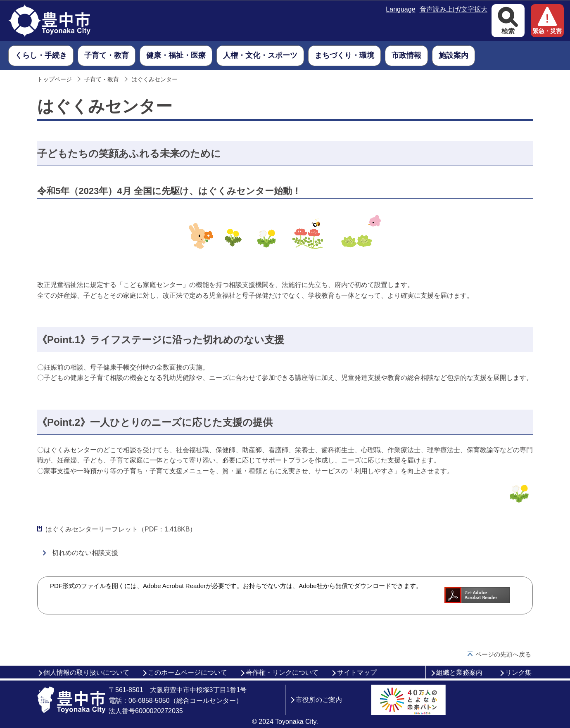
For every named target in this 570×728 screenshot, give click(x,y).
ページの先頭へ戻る (503, 654)
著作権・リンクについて (282, 672)
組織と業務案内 (459, 672)
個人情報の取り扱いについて (86, 672)
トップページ (55, 79)
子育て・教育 (102, 79)
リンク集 (518, 672)
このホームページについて (188, 672)
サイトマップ (357, 672)
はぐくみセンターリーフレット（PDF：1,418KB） (121, 529)
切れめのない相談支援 (85, 553)
